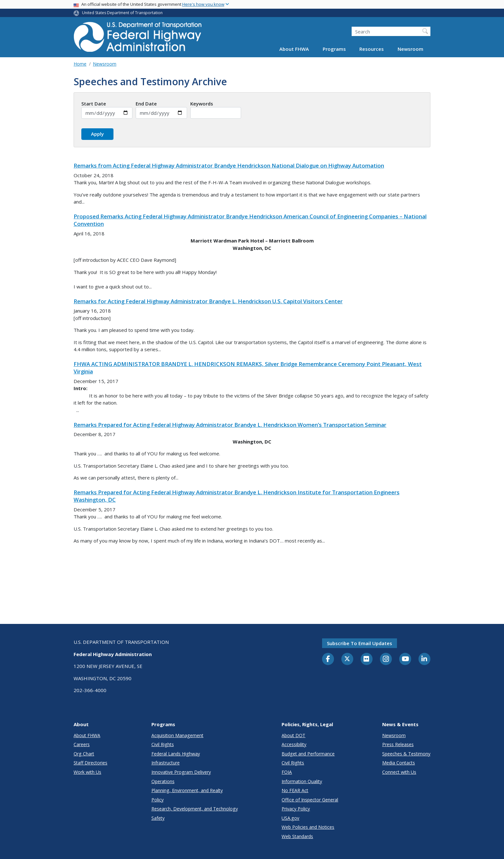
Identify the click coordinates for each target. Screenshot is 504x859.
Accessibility (294, 744)
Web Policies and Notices (308, 827)
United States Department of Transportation (122, 13)
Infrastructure (166, 763)
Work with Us (87, 772)
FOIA (287, 772)
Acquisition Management (177, 735)
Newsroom (410, 49)
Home (80, 64)
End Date (146, 104)
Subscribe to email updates (360, 643)
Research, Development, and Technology (195, 809)
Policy (157, 800)
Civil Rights (163, 744)
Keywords (202, 104)
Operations (163, 781)
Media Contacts (399, 763)
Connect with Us (399, 772)
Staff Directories (90, 763)
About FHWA (294, 49)
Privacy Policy (296, 809)
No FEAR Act (295, 790)
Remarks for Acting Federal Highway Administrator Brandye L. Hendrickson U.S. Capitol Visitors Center (208, 301)
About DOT (293, 735)
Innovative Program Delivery (181, 772)
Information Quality (302, 781)
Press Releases (398, 744)
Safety (158, 818)
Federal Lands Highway (176, 754)
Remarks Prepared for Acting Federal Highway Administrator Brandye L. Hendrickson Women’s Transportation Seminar (230, 425)
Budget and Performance (308, 754)
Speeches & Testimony (406, 754)
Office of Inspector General (310, 800)
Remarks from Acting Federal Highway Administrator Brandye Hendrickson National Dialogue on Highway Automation (229, 165)
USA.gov (290, 818)
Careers (82, 744)
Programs (334, 49)
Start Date (94, 104)
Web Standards (297, 836)
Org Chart (84, 754)
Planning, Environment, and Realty (187, 790)
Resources (372, 49)
